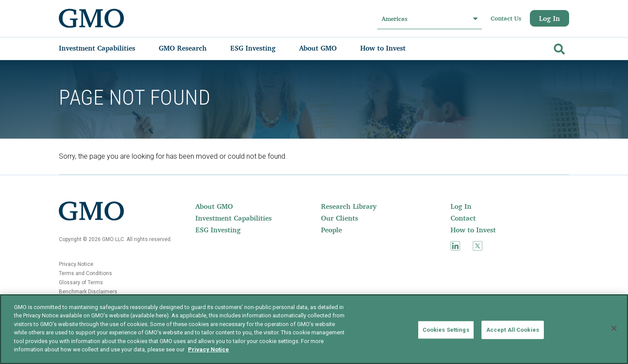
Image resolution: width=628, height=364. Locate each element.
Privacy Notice (76, 264)
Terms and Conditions (85, 273)
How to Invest (473, 230)
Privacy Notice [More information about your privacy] (208, 349)
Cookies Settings (446, 330)
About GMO (214, 206)
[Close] (614, 328)
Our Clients (340, 218)
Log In (549, 18)
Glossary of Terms (81, 282)
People (331, 230)
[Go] (558, 47)
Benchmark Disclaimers (88, 292)
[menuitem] (106, 48)
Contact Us (506, 18)
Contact (463, 218)
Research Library (349, 206)
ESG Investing (218, 230)
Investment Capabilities (234, 218)
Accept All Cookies (513, 330)
